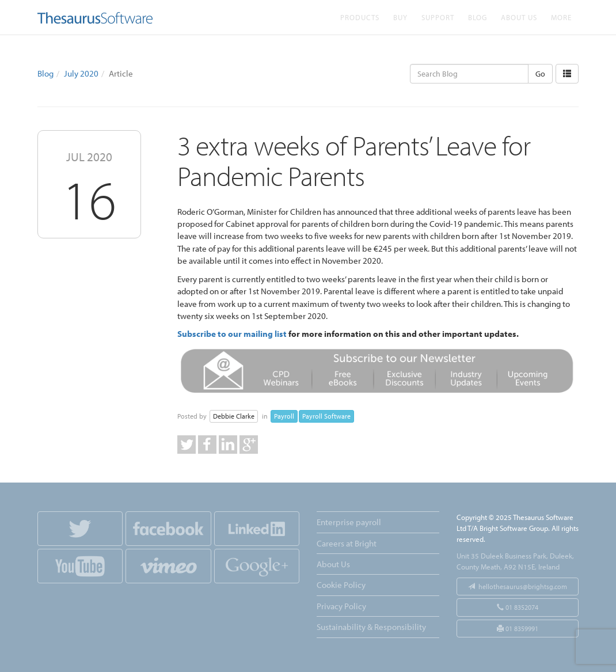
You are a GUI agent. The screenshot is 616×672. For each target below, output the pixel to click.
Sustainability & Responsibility (371, 627)
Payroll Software (326, 416)
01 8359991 (518, 629)
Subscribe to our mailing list (232, 334)
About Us (519, 17)
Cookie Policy (341, 585)
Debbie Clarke (234, 416)
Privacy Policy (341, 606)
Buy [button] (400, 17)
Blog (478, 17)
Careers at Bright (347, 543)
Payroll (284, 416)
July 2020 (81, 73)
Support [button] (438, 17)
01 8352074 (518, 607)
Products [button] (360, 17)
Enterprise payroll (349, 522)
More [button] (561, 17)
